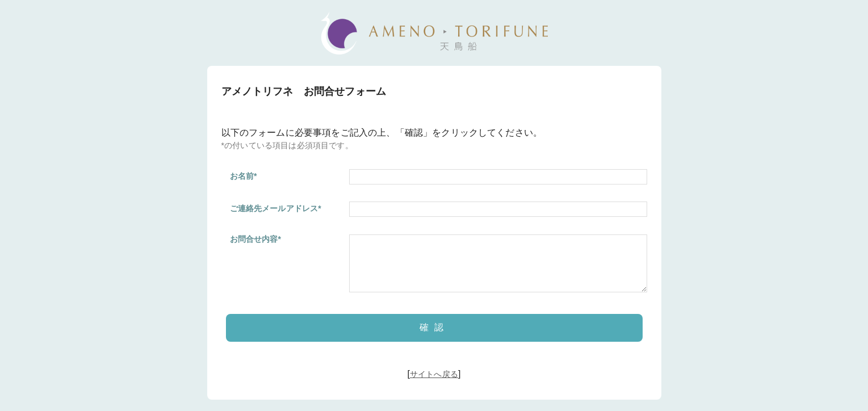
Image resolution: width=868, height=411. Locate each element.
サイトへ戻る (434, 374)
